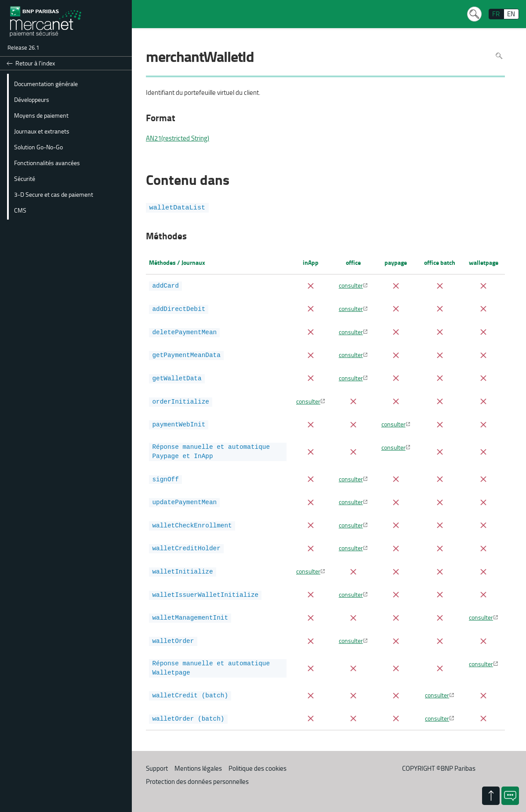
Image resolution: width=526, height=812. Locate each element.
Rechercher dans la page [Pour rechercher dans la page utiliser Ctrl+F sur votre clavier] (499, 56)
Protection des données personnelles (197, 774)
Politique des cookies (258, 761)
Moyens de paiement (41, 115)
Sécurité (25, 178)
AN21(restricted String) (178, 138)
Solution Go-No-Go (38, 147)
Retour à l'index (35, 63)
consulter (351, 285)
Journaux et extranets (42, 131)
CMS (20, 210)
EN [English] (511, 14)
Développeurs (32, 99)
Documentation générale (46, 83)
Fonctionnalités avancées (47, 162)
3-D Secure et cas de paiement (54, 194)
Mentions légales (198, 761)
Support (157, 761)
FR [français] (496, 14)
